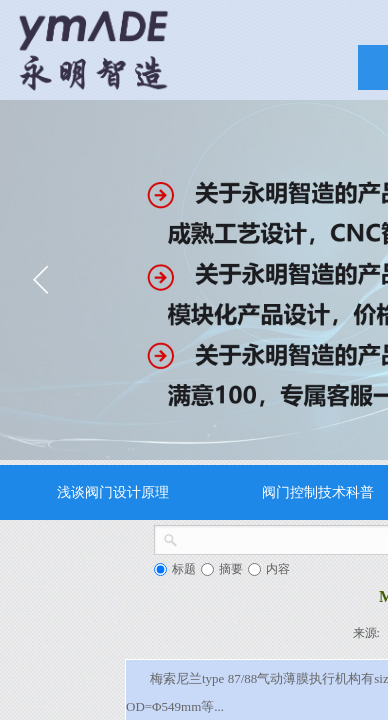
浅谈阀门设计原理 (113, 492)
